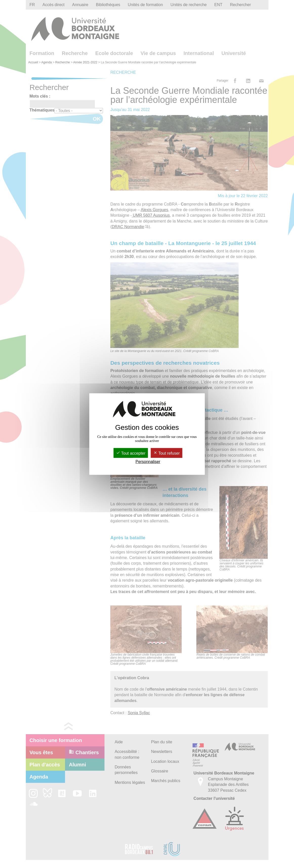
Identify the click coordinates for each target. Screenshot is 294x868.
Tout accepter (131, 453)
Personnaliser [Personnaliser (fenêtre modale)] (148, 462)
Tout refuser (167, 453)
